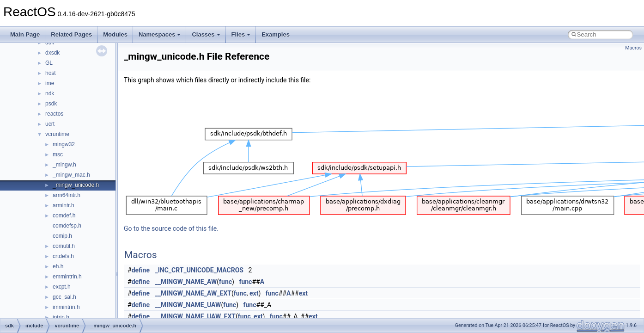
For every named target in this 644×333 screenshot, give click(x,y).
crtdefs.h (63, 256)
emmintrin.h (67, 277)
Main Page (25, 34)
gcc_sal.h (64, 297)
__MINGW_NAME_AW (186, 282)
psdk (51, 104)
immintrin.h (66, 307)
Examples (276, 34)
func (225, 282)
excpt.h (62, 287)
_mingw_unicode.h (76, 185)
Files (241, 34)
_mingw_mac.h (71, 175)
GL (49, 63)
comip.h (62, 236)
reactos (54, 114)
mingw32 (64, 144)
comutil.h (64, 246)
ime (50, 83)
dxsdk (52, 53)
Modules (115, 34)
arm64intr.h (67, 195)
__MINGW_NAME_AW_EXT (193, 293)
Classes (206, 34)
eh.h (58, 266)
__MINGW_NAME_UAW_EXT (196, 316)
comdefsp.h (67, 226)
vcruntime (57, 134)
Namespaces (160, 34)
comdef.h (64, 216)
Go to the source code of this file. (171, 228)
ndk (50, 93)
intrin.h (61, 317)
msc (58, 154)
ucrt (50, 124)
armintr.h (64, 205)
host (51, 73)
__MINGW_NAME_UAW (188, 305)
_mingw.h (64, 165)
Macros (633, 48)
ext (254, 293)
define (141, 270)
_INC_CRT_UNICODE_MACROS (200, 270)
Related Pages (71, 34)
